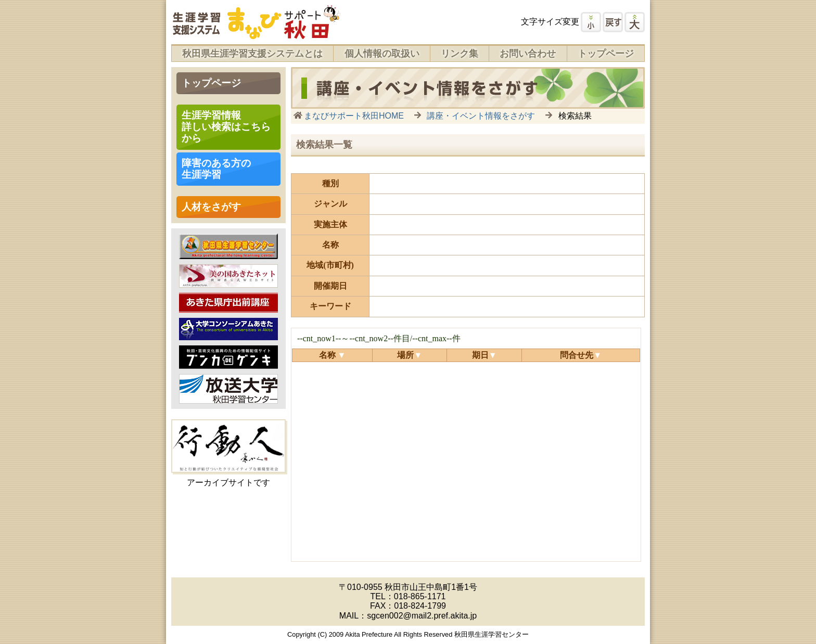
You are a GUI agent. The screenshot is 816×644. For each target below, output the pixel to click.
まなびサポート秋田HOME (354, 116)
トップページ (606, 54)
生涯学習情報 (226, 127)
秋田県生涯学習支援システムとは (252, 54)
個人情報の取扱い (382, 54)
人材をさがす (211, 207)
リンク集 (460, 54)
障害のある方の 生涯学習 (216, 169)
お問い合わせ (528, 54)
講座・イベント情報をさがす (481, 116)
